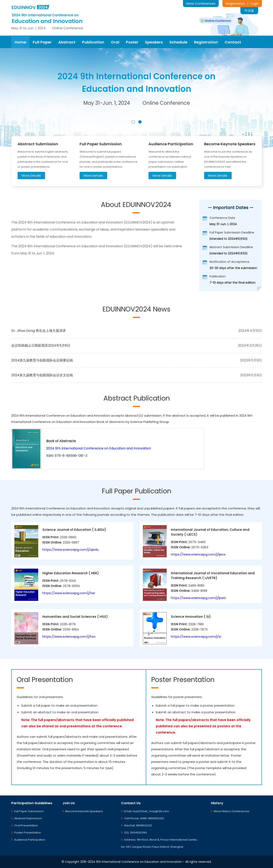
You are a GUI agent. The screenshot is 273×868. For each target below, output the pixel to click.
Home (20, 42)
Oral (115, 42)
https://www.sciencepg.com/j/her (69, 593)
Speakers (154, 42)
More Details (31, 176)
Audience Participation (30, 840)
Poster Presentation (28, 833)
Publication (93, 42)
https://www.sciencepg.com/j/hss (69, 636)
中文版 (249, 11)
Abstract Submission (28, 818)
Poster (132, 42)
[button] (133, 122)
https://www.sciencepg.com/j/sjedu (70, 550)
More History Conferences (232, 811)
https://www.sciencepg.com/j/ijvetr (199, 598)
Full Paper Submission (29, 811)
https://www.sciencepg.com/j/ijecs (198, 554)
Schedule (178, 42)
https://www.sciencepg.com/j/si (196, 636)
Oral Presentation (26, 825)
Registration (235, 3)
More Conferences (201, 3)
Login (255, 3)
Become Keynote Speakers (84, 811)
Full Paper (42, 42)
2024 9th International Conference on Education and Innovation (98, 448)
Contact (233, 42)
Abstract (67, 42)
